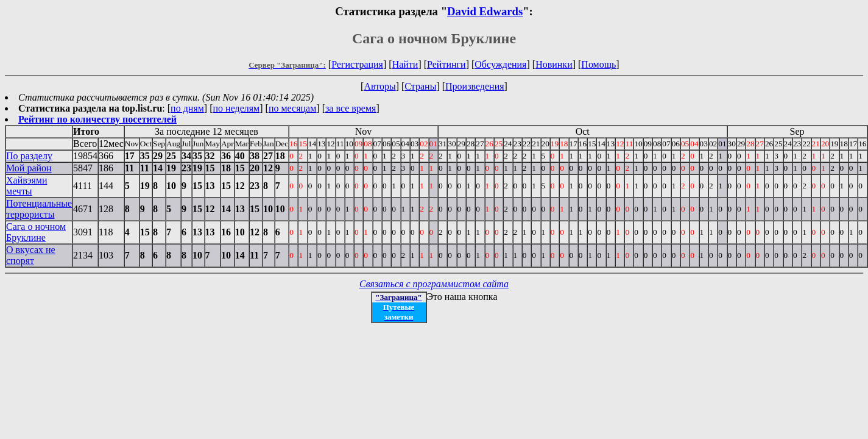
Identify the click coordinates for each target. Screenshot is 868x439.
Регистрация (357, 64)
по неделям (237, 108)
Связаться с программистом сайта (434, 284)
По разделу (29, 156)
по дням (187, 108)
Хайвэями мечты (26, 186)
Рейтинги (446, 64)
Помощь (598, 64)
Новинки (554, 64)
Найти (405, 64)
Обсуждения (500, 64)
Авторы (379, 86)
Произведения (475, 86)
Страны (420, 86)
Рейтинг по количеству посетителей (97, 119)
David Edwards (485, 11)
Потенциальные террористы (39, 209)
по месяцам (292, 108)
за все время (351, 108)
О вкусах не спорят (31, 255)
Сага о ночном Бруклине (36, 232)
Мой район (29, 168)
